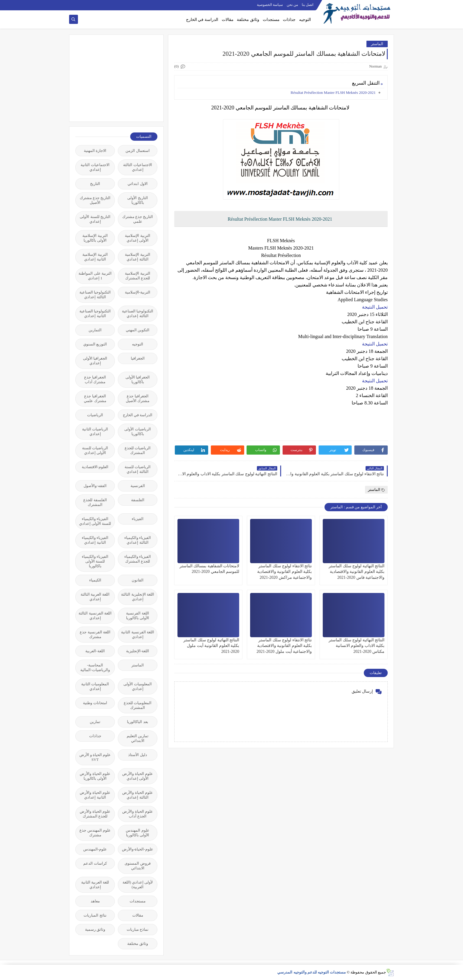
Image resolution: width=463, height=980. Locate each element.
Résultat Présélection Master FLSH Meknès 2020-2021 (333, 92)
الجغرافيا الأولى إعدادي (95, 361)
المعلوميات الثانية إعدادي (95, 686)
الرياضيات (95, 415)
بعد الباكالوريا (137, 722)
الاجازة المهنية (95, 151)
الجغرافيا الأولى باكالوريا (138, 380)
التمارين (95, 330)
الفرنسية (138, 486)
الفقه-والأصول (95, 486)
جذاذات (289, 20)
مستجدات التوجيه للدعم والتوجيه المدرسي (312, 972)
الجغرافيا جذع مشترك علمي (95, 398)
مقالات (228, 20)
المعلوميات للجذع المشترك (138, 705)
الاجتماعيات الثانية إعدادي (95, 167)
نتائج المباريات (95, 915)
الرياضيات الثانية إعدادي (95, 431)
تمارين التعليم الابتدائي (138, 738)
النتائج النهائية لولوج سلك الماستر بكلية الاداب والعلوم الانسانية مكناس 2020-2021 (357, 646)
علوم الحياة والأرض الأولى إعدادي (138, 776)
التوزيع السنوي (95, 344)
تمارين (95, 722)
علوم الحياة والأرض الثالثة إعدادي (138, 795)
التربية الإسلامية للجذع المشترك (137, 276)
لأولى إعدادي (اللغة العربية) (138, 885)
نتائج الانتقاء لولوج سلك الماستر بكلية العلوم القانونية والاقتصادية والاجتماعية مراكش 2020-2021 (285, 572)
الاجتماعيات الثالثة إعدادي (137, 167)
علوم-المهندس (95, 849)
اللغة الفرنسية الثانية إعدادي (138, 634)
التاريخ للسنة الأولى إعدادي (95, 219)
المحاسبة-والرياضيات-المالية (95, 667)
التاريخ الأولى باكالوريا (137, 200)
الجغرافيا (138, 358)
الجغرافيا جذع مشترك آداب (95, 380)
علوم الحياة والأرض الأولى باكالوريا (95, 776)
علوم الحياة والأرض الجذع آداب (138, 814)
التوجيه (305, 20)
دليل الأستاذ (137, 755)
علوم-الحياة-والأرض (138, 849)
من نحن (292, 5)
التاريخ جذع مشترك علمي (138, 219)
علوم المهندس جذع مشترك (95, 833)
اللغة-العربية (95, 651)
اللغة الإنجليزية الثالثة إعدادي (138, 597)
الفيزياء (138, 519)
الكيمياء (95, 580)
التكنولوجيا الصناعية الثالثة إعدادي (95, 295)
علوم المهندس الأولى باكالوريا (137, 833)
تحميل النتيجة (375, 307)
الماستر (377, 44)
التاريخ (95, 184)
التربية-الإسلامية (138, 292)
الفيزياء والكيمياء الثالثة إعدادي (138, 540)
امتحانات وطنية (95, 703)
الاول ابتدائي (137, 184)
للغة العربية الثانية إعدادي (95, 885)
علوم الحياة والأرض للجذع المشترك (95, 814)
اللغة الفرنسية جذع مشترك (95, 634)
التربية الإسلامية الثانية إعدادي (95, 257)
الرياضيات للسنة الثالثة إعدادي (138, 469)
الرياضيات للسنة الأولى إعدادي (95, 450)
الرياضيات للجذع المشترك (138, 450)
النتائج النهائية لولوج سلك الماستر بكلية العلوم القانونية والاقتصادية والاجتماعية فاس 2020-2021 (357, 572)
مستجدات (271, 20)
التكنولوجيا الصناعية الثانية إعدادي (95, 313)
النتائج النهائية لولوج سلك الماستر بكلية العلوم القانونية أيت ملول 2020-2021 (211, 646)
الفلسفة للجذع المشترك (95, 502)
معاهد (95, 901)
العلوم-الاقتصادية (95, 467)
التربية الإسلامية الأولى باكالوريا (95, 238)
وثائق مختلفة (248, 20)
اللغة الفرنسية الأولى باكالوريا (138, 616)
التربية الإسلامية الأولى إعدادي (137, 238)
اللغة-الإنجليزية (138, 651)
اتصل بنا (308, 5)
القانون (138, 580)
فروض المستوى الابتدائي (137, 866)
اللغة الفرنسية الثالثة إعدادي (95, 616)
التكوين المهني (138, 330)
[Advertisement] (113, 78)
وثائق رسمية (95, 929)
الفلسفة (138, 500)
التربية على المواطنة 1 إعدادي (95, 276)
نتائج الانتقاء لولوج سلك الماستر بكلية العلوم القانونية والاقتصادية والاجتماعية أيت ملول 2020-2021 (284, 646)
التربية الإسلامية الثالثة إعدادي (137, 257)
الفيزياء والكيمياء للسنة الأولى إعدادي (95, 521)
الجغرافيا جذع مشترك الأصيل (138, 398)
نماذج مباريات (138, 929)
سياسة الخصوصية (270, 5)
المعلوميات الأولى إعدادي (137, 686)
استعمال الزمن (137, 151)
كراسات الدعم (95, 863)
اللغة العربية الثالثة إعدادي (95, 597)
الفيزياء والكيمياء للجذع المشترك (138, 559)
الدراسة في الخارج (202, 20)
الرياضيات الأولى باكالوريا (137, 431)
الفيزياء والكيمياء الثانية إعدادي (95, 540)
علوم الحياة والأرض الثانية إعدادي (95, 795)
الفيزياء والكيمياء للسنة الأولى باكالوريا (95, 561)
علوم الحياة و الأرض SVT (95, 757)
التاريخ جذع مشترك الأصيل (95, 200)
